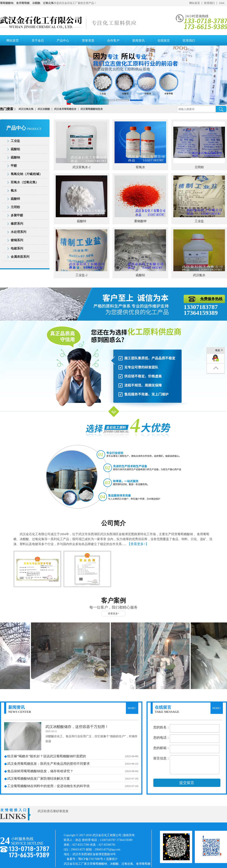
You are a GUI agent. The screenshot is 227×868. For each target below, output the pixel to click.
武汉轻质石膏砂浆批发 (53, 811)
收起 (219, 351)
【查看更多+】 (138, 544)
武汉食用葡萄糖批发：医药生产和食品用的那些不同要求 (48, 764)
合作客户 (113, 41)
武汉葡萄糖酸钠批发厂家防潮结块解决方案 (39, 779)
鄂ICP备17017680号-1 (92, 859)
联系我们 (209, 3)
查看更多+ (114, 614)
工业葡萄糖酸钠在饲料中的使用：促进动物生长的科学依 (48, 786)
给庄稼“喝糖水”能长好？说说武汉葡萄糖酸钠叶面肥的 (47, 756)
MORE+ (132, 708)
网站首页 (195, 3)
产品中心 (63, 41)
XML (222, 3)
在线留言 (164, 41)
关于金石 (38, 41)
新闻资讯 (138, 41)
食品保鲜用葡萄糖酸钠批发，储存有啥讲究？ (40, 771)
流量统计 (112, 859)
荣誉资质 (88, 41)
